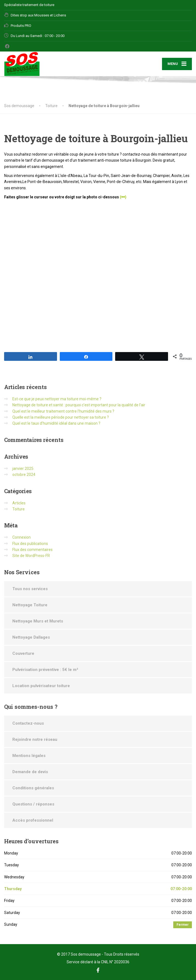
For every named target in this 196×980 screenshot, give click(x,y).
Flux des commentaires (32, 550)
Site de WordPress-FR (31, 556)
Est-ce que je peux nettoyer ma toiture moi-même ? (57, 399)
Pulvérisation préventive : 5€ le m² (45, 670)
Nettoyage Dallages (31, 637)
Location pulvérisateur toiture (41, 686)
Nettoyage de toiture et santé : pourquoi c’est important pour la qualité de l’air (79, 405)
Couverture (23, 653)
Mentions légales (29, 756)
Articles (19, 503)
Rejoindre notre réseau (35, 739)
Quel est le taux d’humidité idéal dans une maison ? (56, 423)
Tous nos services (30, 589)
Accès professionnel (33, 820)
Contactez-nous (28, 723)
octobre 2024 (24, 475)
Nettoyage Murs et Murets (38, 621)
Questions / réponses (33, 804)
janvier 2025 (23, 468)
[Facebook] (7, 46)
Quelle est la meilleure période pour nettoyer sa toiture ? (61, 417)
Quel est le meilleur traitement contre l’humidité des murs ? (63, 411)
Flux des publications (30, 544)
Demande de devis (30, 772)
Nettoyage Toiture (30, 605)
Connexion (22, 537)
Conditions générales (33, 788)
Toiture (19, 509)
